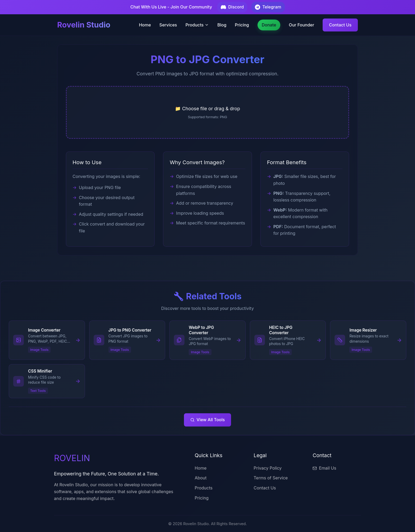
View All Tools (208, 420)
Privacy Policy (268, 468)
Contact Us (340, 25)
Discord (232, 7)
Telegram (268, 7)
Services (168, 25)
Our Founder (301, 25)
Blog (222, 25)
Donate (269, 25)
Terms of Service (271, 478)
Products (197, 25)
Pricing (242, 25)
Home (145, 25)
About (200, 478)
